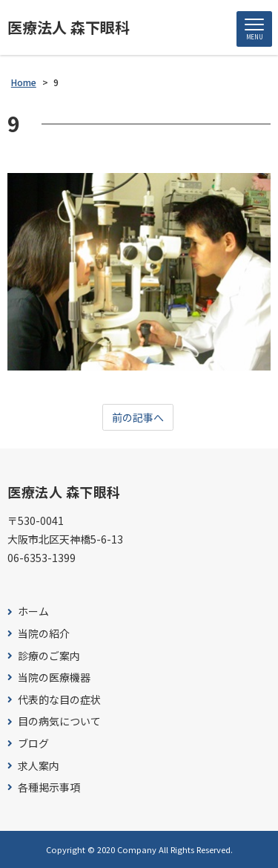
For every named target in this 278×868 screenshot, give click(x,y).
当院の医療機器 (54, 678)
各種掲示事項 (49, 787)
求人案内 (39, 766)
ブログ (33, 744)
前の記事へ (138, 417)
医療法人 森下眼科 (69, 27)
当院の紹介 (44, 634)
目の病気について (59, 721)
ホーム (33, 611)
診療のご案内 (49, 656)
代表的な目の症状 (59, 700)
